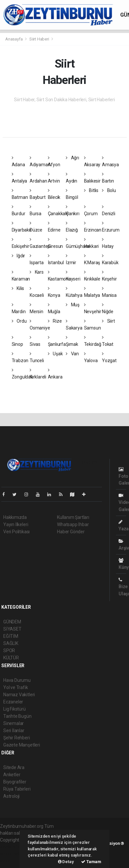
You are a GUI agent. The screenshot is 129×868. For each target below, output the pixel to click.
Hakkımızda (15, 517)
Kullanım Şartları (73, 517)
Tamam (91, 862)
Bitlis (91, 190)
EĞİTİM (11, 636)
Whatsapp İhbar (73, 524)
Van (72, 354)
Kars (37, 272)
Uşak (55, 354)
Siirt (108, 321)
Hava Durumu (17, 680)
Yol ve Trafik (16, 687)
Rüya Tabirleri (17, 789)
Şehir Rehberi (17, 738)
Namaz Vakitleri (19, 695)
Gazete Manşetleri (22, 745)
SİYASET (12, 629)
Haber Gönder (71, 532)
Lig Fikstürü (14, 709)
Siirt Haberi (39, 39)
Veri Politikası (16, 532)
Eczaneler (13, 702)
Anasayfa (14, 39)
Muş (73, 305)
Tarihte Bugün (17, 716)
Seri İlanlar (14, 731)
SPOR (9, 651)
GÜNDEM (12, 622)
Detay (66, 862)
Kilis (18, 288)
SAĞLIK (11, 643)
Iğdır (19, 256)
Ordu (19, 321)
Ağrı (72, 158)
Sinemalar (14, 723)
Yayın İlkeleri (16, 524)
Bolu (109, 190)
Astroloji (11, 796)
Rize (55, 321)
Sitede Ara (14, 767)
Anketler (12, 775)
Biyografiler (15, 782)
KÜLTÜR (11, 658)
